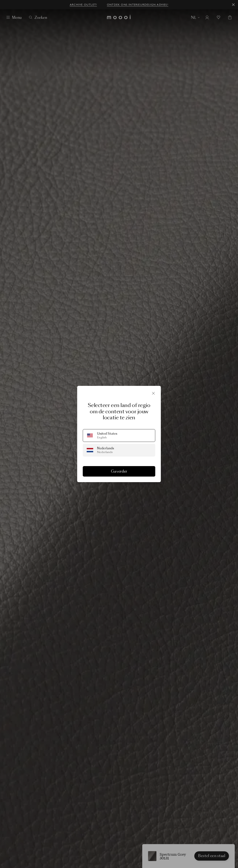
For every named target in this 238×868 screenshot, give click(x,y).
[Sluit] (153, 393)
